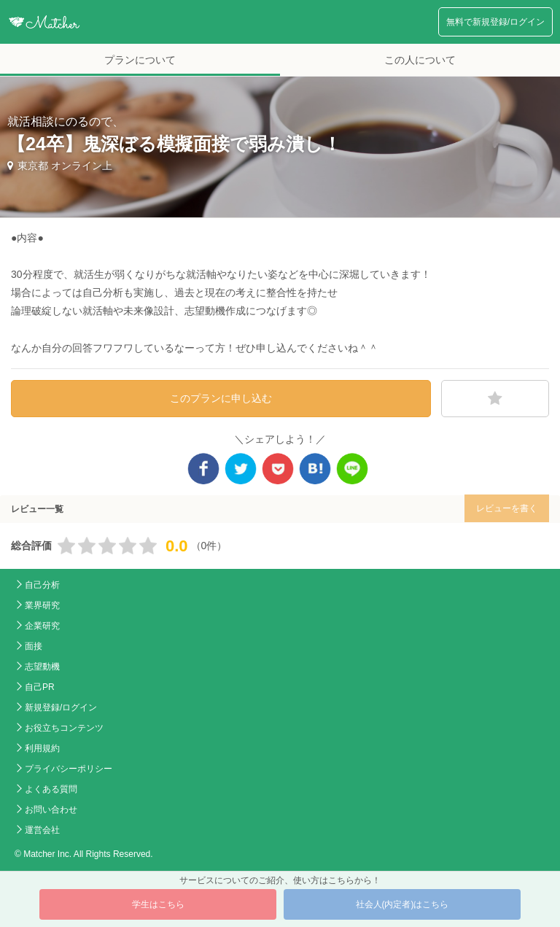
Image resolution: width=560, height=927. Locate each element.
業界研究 (42, 605)
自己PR (40, 687)
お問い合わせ (51, 810)
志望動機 (42, 667)
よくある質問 (51, 789)
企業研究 (42, 626)
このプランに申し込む (221, 398)
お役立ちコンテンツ (64, 728)
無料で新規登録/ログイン (495, 22)
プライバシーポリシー (69, 769)
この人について (420, 60)
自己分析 (42, 585)
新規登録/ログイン (61, 707)
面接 (34, 646)
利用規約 (42, 748)
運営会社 (42, 830)
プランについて (140, 60)
